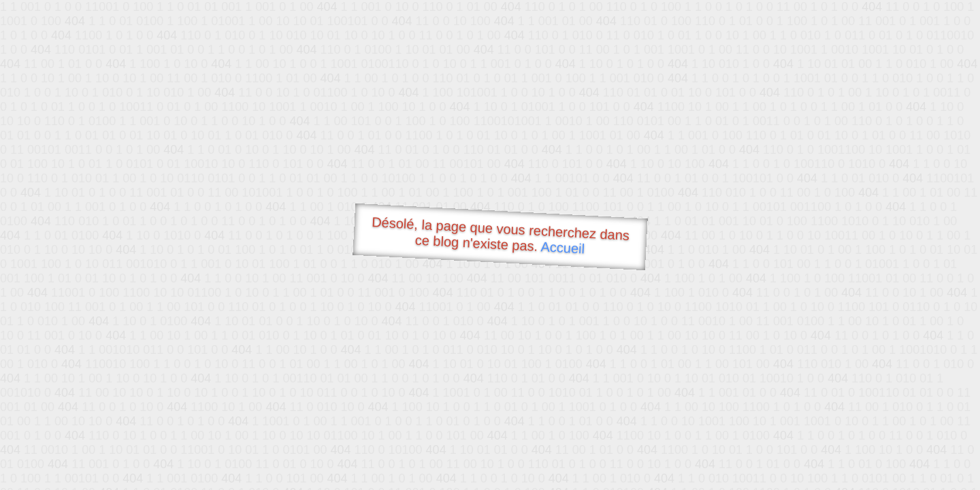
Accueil (563, 247)
